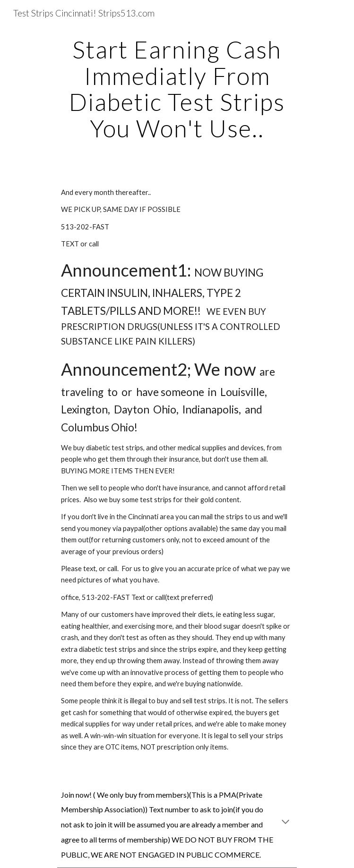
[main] (177, 89)
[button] (285, 823)
